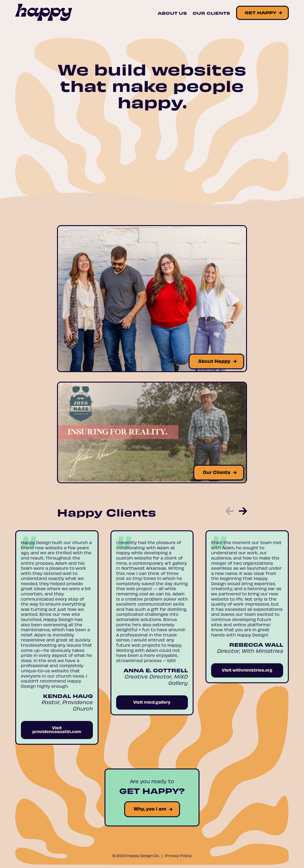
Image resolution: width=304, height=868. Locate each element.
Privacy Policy (178, 856)
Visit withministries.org (247, 670)
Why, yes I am (150, 809)
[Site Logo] (44, 13)
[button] (230, 512)
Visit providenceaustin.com (57, 729)
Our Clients (211, 13)
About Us (172, 13)
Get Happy (261, 12)
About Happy (214, 361)
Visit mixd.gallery (152, 702)
